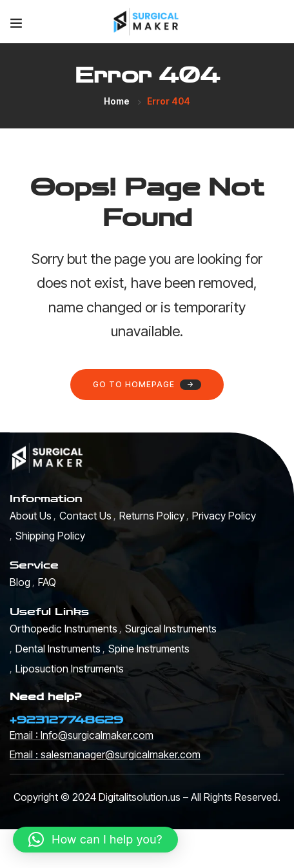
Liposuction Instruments (70, 669)
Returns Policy (152, 516)
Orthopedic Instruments (64, 629)
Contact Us (85, 516)
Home (117, 101)
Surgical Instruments (171, 629)
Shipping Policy (50, 536)
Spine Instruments (149, 649)
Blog (20, 582)
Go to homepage (147, 385)
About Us (31, 516)
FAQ (47, 582)
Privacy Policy (224, 516)
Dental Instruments (58, 649)
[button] (95, 840)
